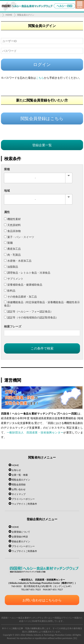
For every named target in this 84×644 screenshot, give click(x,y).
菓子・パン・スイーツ (19, 237)
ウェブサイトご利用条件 (24, 504)
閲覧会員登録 (19, 484)
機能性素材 (12, 219)
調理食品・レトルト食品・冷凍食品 (27, 273)
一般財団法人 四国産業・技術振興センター (35, 432)
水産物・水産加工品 (18, 261)
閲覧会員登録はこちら (42, 118)
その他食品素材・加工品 (20, 297)
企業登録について (21, 532)
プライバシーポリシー (23, 499)
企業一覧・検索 (20, 475)
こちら (40, 78)
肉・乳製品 (12, 255)
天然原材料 (12, 225)
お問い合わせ (19, 489)
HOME (9, 15)
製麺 (8, 243)
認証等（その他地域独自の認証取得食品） (31, 317)
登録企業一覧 (42, 145)
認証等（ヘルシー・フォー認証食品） (28, 311)
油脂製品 (11, 267)
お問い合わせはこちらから (42, 600)
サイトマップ (19, 494)
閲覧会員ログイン (26, 15)
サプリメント (14, 279)
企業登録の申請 (20, 537)
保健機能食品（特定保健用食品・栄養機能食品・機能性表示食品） (42, 304)
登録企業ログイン (21, 541)
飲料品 (10, 291)
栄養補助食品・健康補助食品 (23, 285)
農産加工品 (12, 249)
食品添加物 (12, 231)
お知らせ (16, 470)
